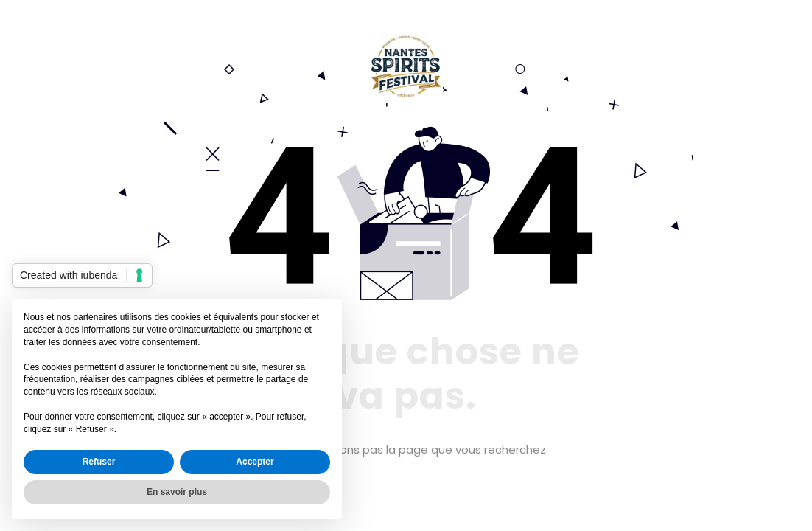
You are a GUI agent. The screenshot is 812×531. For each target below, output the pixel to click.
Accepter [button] (255, 462)
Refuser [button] (99, 462)
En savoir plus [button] (177, 492)
